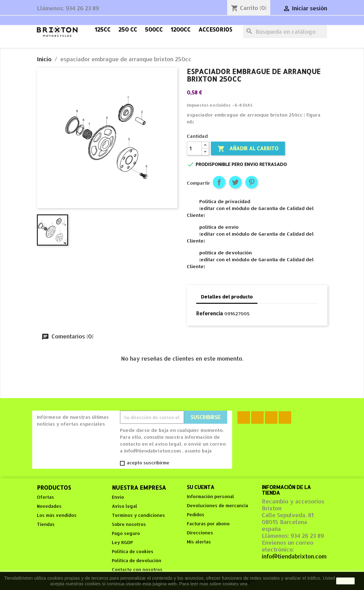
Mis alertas (199, 542)
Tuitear (235, 182)
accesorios (215, 29)
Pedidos (196, 515)
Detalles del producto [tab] (227, 297)
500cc (154, 29)
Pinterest (252, 182)
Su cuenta (201, 487)
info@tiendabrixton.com (294, 556)
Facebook (244, 417)
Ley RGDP (122, 542)
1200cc (181, 29)
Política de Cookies (269, 584)
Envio (118, 497)
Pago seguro (126, 533)
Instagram (285, 417)
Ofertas (45, 497)
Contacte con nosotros (137, 570)
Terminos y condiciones (138, 515)
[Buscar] (285, 32)
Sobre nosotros (129, 524)
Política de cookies (133, 551)
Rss (257, 417)
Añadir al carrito (248, 149)
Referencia (210, 313)
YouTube (271, 417)
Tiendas (46, 524)
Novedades (49, 506)
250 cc (128, 29)
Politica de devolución (137, 560)
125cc (103, 29)
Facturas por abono (208, 524)
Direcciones (200, 533)
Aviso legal (125, 506)
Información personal (210, 496)
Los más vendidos (57, 515)
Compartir (219, 182)
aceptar (345, 581)
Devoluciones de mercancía (217, 505)
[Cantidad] (194, 148)
